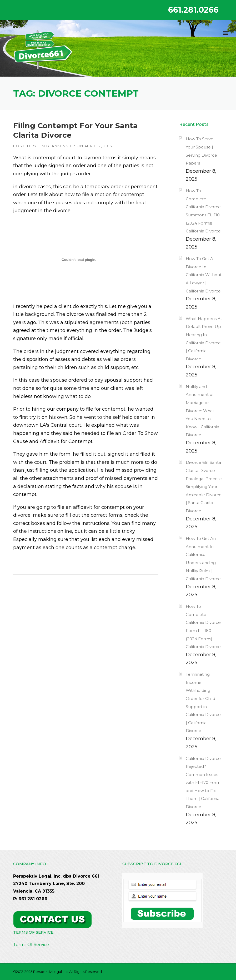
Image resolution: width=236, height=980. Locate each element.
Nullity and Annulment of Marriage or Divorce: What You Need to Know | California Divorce (202, 411)
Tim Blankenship (57, 146)
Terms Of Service (31, 945)
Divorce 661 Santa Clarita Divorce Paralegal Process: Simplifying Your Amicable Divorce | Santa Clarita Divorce (204, 487)
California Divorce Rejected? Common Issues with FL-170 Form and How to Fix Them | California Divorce (203, 783)
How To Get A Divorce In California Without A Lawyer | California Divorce (204, 275)
